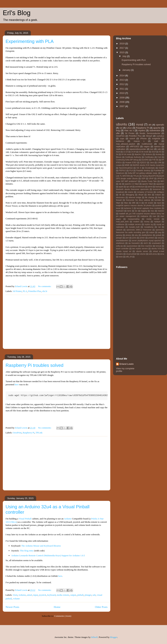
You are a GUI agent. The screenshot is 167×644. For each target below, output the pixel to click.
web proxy (153, 254)
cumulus (160, 136)
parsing (119, 235)
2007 (122, 106)
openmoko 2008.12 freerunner (139, 230)
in (140, 203)
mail (156, 141)
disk (149, 195)
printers (151, 238)
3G (160, 152)
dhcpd (141, 195)
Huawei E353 (131, 163)
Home (57, 607)
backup (158, 187)
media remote (63, 595)
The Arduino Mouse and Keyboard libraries (41, 546)
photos (128, 235)
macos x (139, 141)
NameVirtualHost (126, 168)
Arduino (68, 519)
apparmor (160, 184)
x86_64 (129, 257)
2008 (122, 102)
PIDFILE (122, 171)
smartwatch (156, 243)
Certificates (149, 157)
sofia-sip (119, 246)
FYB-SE (155, 160)
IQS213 (143, 163)
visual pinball (131, 254)
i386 (134, 203)
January (127, 70)
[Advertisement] (57, 322)
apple (121, 187)
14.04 (133, 152)
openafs (160, 125)
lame (129, 211)
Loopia (119, 165)
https (126, 203)
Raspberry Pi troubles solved (34, 365)
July (125, 56)
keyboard (51, 595)
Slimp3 (149, 136)
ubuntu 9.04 (156, 249)
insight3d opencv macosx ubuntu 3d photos (134, 205)
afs (150, 125)
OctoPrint (17, 433)
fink (160, 197)
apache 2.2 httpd (132, 184)
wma (162, 254)
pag (159, 232)
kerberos (120, 141)
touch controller (122, 249)
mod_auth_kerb (122, 222)
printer (142, 238)
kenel (118, 208)
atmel (29, 595)
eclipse (158, 195)
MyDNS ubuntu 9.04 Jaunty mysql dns (148, 165)
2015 (122, 52)
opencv (157, 146)
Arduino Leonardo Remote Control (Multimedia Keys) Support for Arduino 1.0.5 (48, 555)
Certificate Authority (133, 157)
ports (134, 238)
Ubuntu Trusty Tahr (149, 181)
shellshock (120, 243)
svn (152, 149)
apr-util (129, 187)
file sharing (150, 197)
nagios (147, 146)
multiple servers (134, 224)
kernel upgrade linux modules (149, 208)
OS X (139, 168)
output (73, 595)
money (147, 222)
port (127, 238)
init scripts (149, 203)
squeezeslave (132, 246)
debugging (130, 195)
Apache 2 (139, 154)
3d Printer (17, 291)
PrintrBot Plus (35, 291)
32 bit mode (144, 152)
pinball (80, 595)
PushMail (158, 171)
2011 (122, 89)
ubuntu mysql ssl (124, 251)
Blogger (114, 637)
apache (157, 128)
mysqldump (149, 227)
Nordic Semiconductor (150, 133)
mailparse (144, 216)
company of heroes (145, 192)
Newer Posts (12, 607)
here (17, 384)
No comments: (45, 286)
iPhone (144, 138)
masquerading (134, 219)
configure (160, 192)
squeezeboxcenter (138, 149)
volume (16, 599)
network (119, 230)
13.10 (126, 152)
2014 (122, 76)
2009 (122, 98)
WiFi (162, 181)
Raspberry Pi (29, 433)
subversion (155, 130)
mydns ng (149, 224)
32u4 (15, 595)
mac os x (129, 130)
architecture (140, 187)
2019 (122, 44)
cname (130, 192)
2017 (122, 48)
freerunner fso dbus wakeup (138, 200)
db (120, 195)
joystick (43, 595)
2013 (122, 80)
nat (159, 227)
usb (94, 595)
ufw (118, 133)
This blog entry (27, 551)
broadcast (120, 192)
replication (121, 149)
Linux (129, 128)
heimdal (158, 200)
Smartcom (120, 173)
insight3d (156, 138)
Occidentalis (150, 168)
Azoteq (158, 154)
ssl (121, 128)
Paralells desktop (143, 171)
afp (120, 184)
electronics (120, 197)
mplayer (157, 222)
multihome (120, 224)
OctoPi (161, 168)
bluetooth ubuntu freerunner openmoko (132, 189)
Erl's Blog (17, 13)
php (136, 235)
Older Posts (101, 607)
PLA (25, 291)
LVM (159, 163)
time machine (147, 246)
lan (136, 211)
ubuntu (122, 124)
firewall (119, 200)
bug (118, 130)
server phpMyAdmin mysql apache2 (147, 241)
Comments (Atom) (63, 616)
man (154, 216)
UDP (143, 179)
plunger (88, 595)
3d (117, 154)
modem (136, 222)
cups (122, 138)
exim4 (132, 138)
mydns (142, 130)
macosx (161, 211)
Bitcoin (119, 157)
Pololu (94, 519)
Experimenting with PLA (30, 41)
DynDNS (145, 160)
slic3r (45, 291)
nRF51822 (135, 146)
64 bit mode (126, 154)
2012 (122, 84)
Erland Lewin (127, 364)
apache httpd (147, 184)
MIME (127, 165)
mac (152, 211)
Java (152, 163)
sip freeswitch (134, 243)
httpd (118, 203)
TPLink (39, 433)
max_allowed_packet (126, 144)
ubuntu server (142, 251)
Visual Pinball (25, 519)
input (36, 595)
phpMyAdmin (147, 235)
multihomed (147, 144)
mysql (140, 125)
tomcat (158, 246)
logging (144, 211)
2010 (122, 93)
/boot (118, 152)
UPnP (151, 179)
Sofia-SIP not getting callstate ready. (143, 173)
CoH (159, 157)
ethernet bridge (135, 197)
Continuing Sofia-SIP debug (127, 160)
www (121, 257)
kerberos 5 (128, 208)
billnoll (94, 637)
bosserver (157, 189)
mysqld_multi (134, 227)
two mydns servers (140, 249)
